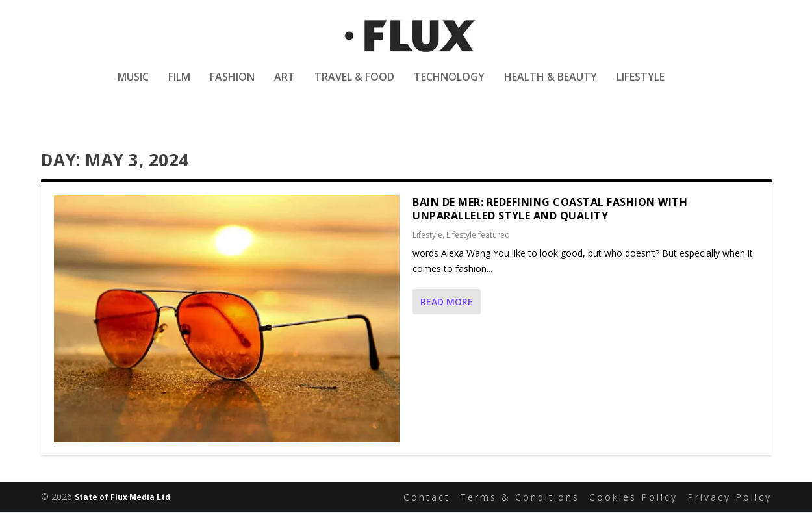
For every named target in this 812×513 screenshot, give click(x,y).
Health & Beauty (551, 87)
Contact (427, 497)
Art (285, 87)
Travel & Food (354, 87)
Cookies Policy (633, 497)
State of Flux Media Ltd (122, 498)
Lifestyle (641, 87)
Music (133, 87)
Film (179, 87)
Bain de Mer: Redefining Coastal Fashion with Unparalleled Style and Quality (550, 209)
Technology (449, 87)
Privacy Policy (730, 497)
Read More (447, 302)
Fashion (232, 87)
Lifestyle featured (478, 235)
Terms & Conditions (520, 497)
